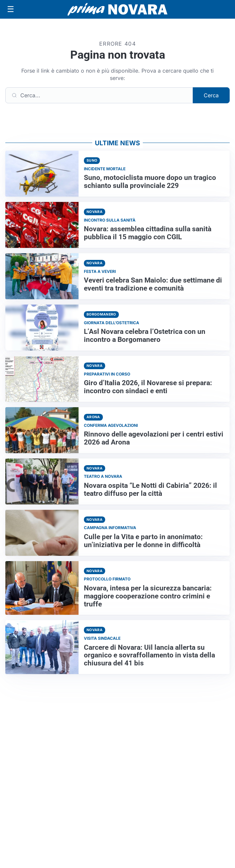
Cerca (211, 95)
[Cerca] (99, 95)
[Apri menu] (11, 9)
